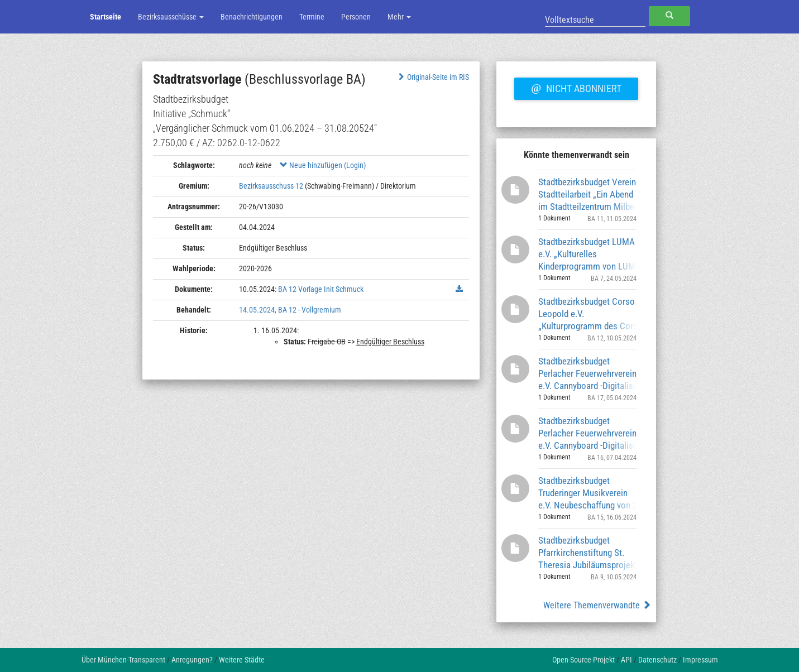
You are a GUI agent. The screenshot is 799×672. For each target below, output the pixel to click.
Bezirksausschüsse (171, 17)
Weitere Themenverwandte (597, 605)
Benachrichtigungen (252, 17)
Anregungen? (192, 660)
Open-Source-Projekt (583, 660)
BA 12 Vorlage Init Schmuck (321, 289)
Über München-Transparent (123, 660)
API (626, 660)
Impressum (700, 660)
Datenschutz (657, 660)
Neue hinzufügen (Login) (323, 165)
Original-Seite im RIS (432, 77)
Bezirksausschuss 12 (271, 186)
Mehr (399, 17)
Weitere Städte (242, 660)
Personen (356, 17)
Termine (312, 17)
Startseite (106, 17)
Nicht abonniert (576, 87)
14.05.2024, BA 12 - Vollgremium (290, 310)
